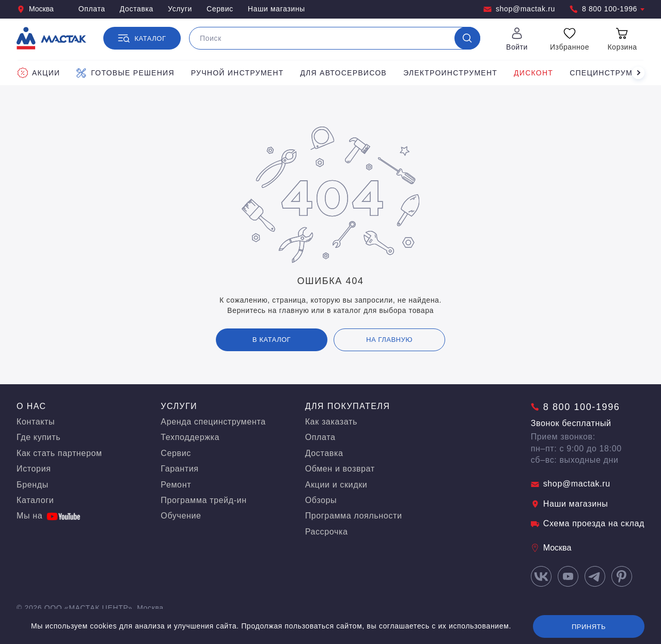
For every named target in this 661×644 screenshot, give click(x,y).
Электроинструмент (450, 73)
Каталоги (35, 500)
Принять (589, 627)
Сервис (220, 9)
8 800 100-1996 (607, 9)
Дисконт (533, 73)
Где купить (38, 437)
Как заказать (331, 422)
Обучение (181, 516)
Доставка (137, 9)
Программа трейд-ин (203, 500)
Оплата (92, 9)
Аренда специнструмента (213, 422)
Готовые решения (125, 73)
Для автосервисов (343, 73)
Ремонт (176, 485)
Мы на (48, 516)
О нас (32, 406)
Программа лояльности (354, 516)
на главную (389, 340)
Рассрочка (327, 532)
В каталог (272, 340)
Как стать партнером (59, 453)
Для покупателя (348, 406)
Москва (35, 9)
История (34, 469)
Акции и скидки (336, 485)
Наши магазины (277, 9)
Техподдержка (190, 437)
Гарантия (179, 469)
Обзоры (321, 500)
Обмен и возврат (340, 469)
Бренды (33, 485)
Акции (39, 73)
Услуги (180, 9)
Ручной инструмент (238, 73)
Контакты (36, 422)
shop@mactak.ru (519, 9)
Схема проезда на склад (588, 523)
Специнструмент (609, 73)
